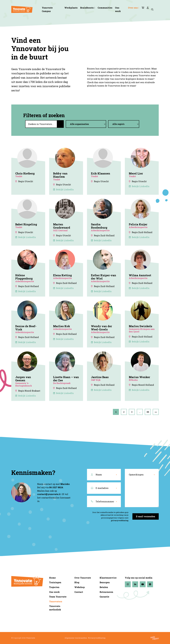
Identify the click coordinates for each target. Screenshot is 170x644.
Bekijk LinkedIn (63, 189)
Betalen (104, 587)
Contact (79, 592)
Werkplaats (71, 8)
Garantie (104, 597)
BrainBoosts (87, 8)
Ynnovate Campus (47, 9)
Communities (105, 8)
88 (148, 412)
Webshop (80, 587)
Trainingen (55, 582)
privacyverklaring (120, 520)
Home (52, 578)
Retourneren (106, 592)
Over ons (133, 8)
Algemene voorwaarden (76, 638)
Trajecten (54, 587)
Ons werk (118, 9)
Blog (77, 582)
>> (156, 412)
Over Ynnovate (83, 578)
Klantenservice (108, 578)
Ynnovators (56, 601)
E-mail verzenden (146, 516)
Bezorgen (105, 582)
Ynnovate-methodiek (55, 608)
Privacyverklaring (97, 638)
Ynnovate (31, 638)
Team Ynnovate (58, 597)
